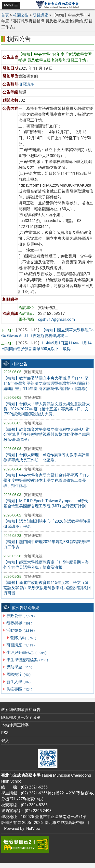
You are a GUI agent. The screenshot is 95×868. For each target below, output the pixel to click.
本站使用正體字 (15, 725)
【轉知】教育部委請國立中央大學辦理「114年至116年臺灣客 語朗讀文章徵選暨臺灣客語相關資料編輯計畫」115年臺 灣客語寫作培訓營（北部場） (47, 383)
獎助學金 (20, 667)
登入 (5, 741)
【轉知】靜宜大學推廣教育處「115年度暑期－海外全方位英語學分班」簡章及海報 (46, 565)
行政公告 (21, 616)
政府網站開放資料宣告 (21, 710)
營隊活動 (23, 638)
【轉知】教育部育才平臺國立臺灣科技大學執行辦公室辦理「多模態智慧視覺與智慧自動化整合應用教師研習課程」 (47, 435)
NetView (33, 828)
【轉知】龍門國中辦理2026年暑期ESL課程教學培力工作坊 (47, 544)
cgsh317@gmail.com (56, 319)
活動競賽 (21, 630)
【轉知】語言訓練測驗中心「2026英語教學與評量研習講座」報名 (47, 524)
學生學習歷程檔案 (27, 660)
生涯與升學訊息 (27, 652)
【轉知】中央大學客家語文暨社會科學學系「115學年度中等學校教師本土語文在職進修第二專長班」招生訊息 (46, 480)
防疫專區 (20, 689)
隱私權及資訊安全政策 (21, 717)
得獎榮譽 (20, 623)
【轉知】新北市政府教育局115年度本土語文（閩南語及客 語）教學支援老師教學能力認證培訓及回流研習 (47, 588)
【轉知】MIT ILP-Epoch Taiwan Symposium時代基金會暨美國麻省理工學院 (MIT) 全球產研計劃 (46, 503)
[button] (11, 5)
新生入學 (19, 682)
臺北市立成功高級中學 (63, 823)
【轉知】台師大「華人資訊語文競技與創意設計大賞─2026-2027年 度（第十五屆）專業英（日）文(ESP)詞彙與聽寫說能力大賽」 (47, 409)
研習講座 (21, 645)
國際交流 (19, 674)
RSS (5, 733)
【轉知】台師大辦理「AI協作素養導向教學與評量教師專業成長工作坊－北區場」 (46, 457)
